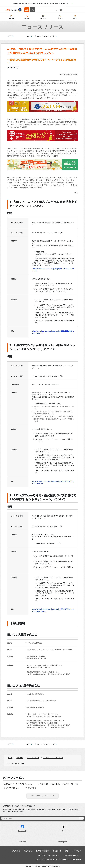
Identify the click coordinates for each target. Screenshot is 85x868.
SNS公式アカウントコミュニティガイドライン (52, 860)
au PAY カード (9, 784)
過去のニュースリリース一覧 (45, 36)
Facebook (22, 831)
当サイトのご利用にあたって (48, 855)
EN (61, 10)
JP (58, 10)
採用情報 (28, 851)
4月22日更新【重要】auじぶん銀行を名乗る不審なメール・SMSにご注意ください (41, 3)
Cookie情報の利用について (72, 855)
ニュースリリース (33, 758)
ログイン (32, 11)
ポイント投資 (44, 784)
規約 (66, 851)
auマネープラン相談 (71, 784)
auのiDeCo (56, 784)
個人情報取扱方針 (42, 851)
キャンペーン (60, 18)
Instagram (63, 842)
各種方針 (57, 851)
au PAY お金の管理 (29, 788)
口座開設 (27, 11)
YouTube (22, 842)
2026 (9, 36)
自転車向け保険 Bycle (12, 788)
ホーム (10, 758)
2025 (28, 36)
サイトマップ (76, 851)
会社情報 (20, 758)
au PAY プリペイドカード (27, 784)
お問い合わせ (76, 860)
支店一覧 (32, 806)
